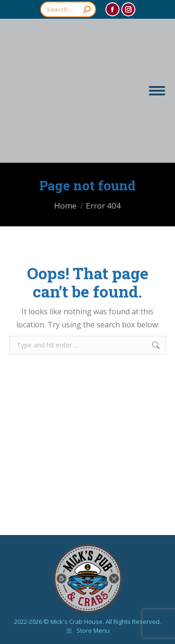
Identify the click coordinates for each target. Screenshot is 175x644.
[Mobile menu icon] (157, 91)
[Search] (68, 9)
